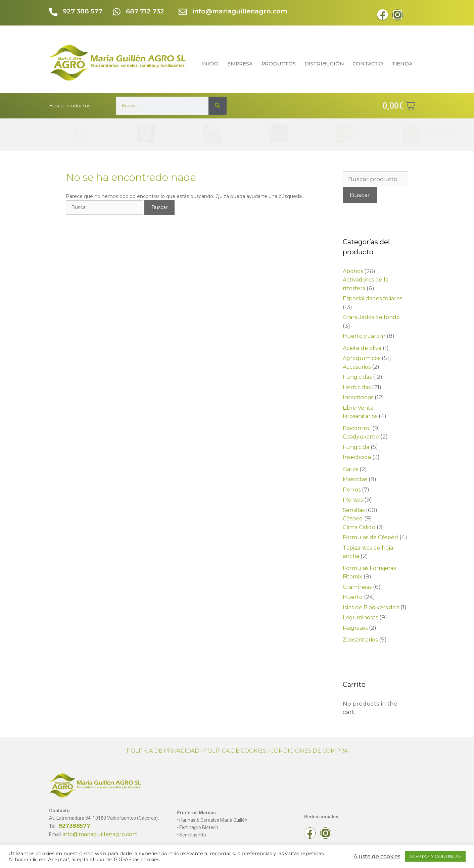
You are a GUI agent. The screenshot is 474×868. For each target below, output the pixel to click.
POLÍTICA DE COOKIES (235, 751)
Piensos (353, 500)
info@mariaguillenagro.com (240, 11)
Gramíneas (357, 587)
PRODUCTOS (279, 64)
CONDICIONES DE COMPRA (309, 751)
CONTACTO (368, 64)
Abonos (353, 271)
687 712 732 (145, 11)
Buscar (360, 195)
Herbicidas (357, 387)
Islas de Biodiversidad (371, 607)
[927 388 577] (54, 12)
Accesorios (357, 367)
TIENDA (404, 64)
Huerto (353, 597)
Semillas (354, 510)
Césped (353, 519)
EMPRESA (240, 64)
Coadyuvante (361, 437)
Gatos (350, 469)
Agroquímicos (362, 358)
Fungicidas (357, 377)
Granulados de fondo (371, 317)
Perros (352, 490)
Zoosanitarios (360, 640)
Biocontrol (357, 428)
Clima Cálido (359, 527)
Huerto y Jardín (364, 336)
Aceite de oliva (362, 348)
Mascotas (355, 479)
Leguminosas (360, 618)
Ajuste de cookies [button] (377, 857)
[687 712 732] (117, 12)
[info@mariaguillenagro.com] (183, 12)
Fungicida (356, 447)
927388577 (74, 826)
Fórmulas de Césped (370, 537)
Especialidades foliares (372, 298)
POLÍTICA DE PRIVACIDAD (163, 751)
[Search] (218, 106)
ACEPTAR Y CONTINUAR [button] (435, 856)
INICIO (210, 64)
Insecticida (357, 457)
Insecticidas (358, 397)
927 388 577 (83, 11)
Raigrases (355, 628)
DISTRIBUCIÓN (324, 64)
